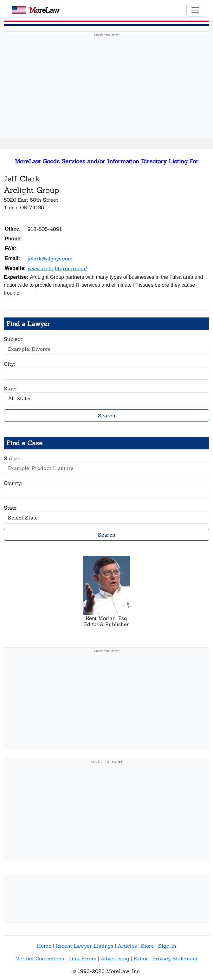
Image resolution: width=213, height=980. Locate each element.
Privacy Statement (175, 958)
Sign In (167, 946)
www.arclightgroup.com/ (57, 268)
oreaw (35, 10)
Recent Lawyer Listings (84, 946)
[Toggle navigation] (195, 10)
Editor (141, 958)
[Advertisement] (106, 85)
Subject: (13, 339)
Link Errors (82, 958)
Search (107, 415)
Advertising (115, 958)
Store (148, 946)
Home (44, 946)
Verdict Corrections (40, 958)
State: (11, 389)
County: (13, 483)
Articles (127, 946)
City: (9, 364)
